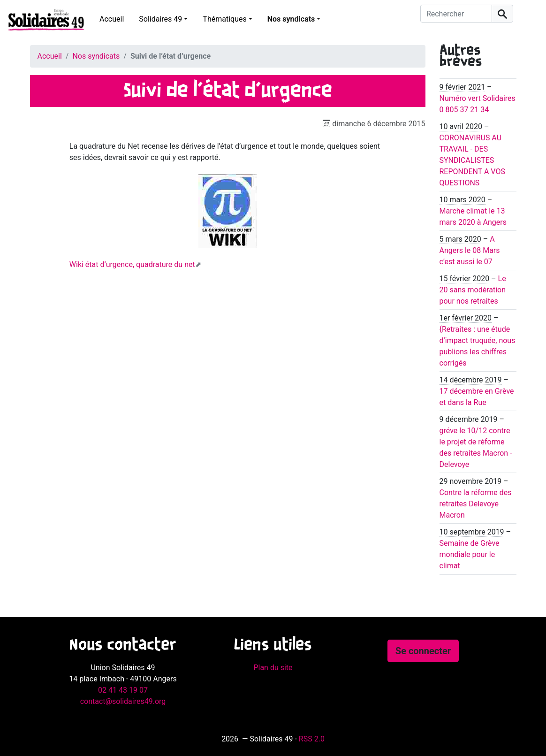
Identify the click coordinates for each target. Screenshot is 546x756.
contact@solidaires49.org (123, 701)
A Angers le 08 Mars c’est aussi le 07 (470, 250)
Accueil (112, 19)
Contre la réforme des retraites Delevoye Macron (476, 504)
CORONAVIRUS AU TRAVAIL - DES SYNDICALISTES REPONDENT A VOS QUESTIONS (472, 160)
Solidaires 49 (160, 19)
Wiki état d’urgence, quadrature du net (132, 264)
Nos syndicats (291, 19)
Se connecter (423, 651)
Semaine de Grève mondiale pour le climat (470, 554)
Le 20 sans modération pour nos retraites (473, 290)
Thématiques (224, 19)
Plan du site (273, 668)
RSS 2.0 (312, 739)
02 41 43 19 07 (123, 690)
